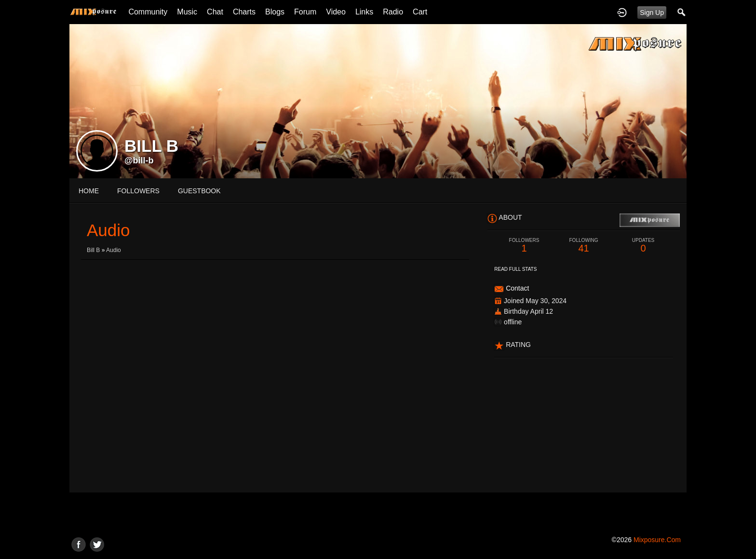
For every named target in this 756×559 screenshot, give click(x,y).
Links (364, 12)
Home (89, 191)
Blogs (275, 12)
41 (584, 246)
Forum (305, 12)
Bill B (93, 250)
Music (187, 12)
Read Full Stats (515, 269)
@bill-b (139, 160)
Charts (244, 12)
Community (148, 12)
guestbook (199, 191)
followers (138, 191)
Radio (393, 12)
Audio (114, 250)
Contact (517, 288)
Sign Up (652, 13)
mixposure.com (657, 540)
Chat (215, 12)
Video (336, 12)
